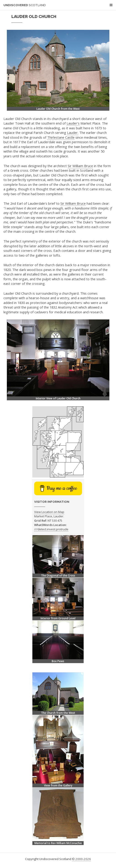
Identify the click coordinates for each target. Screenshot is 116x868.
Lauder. (73, 133)
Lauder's (73, 123)
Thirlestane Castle (61, 137)
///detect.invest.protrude (51, 529)
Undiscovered (25, 5)
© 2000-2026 (81, 859)
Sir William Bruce (80, 166)
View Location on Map (49, 512)
